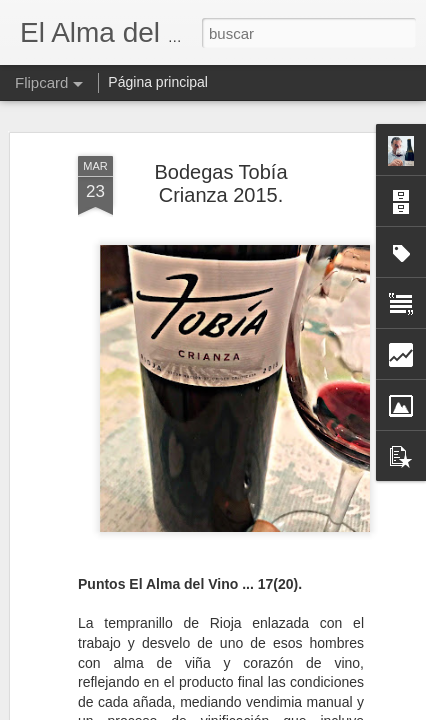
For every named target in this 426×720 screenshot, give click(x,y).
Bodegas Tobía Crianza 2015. (220, 177)
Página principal (158, 82)
